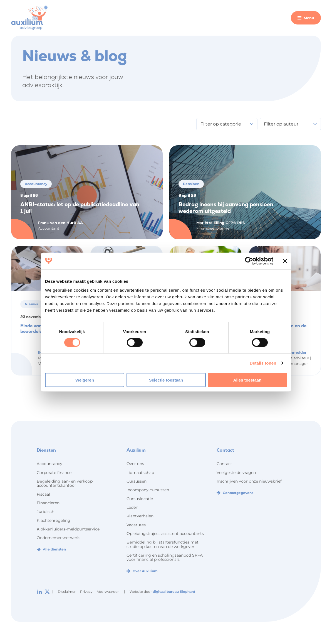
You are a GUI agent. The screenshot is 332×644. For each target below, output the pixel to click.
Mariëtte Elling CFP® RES (220, 223)
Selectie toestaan (166, 380)
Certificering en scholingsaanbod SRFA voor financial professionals (165, 557)
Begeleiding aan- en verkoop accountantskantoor (65, 483)
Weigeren (85, 380)
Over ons (135, 464)
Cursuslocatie (140, 499)
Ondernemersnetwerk (58, 538)
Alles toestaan (247, 380)
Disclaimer (67, 592)
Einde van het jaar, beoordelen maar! (40, 329)
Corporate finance (54, 473)
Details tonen (263, 363)
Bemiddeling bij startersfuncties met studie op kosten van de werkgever (163, 544)
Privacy (86, 592)
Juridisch (45, 512)
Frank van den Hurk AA (60, 223)
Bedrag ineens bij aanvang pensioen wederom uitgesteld (226, 208)
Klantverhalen (140, 516)
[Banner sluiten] (285, 261)
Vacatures (136, 525)
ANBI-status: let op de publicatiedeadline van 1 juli (80, 208)
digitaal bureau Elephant (174, 592)
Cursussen (137, 481)
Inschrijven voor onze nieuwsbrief (249, 481)
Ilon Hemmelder (291, 352)
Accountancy (49, 464)
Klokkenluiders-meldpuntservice (68, 529)
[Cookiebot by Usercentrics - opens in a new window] (249, 261)
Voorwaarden (108, 592)
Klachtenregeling (54, 520)
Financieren (48, 503)
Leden (132, 507)
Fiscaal (43, 494)
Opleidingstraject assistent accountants (165, 534)
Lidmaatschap (140, 473)
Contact (224, 464)
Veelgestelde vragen (236, 473)
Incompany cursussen (148, 490)
